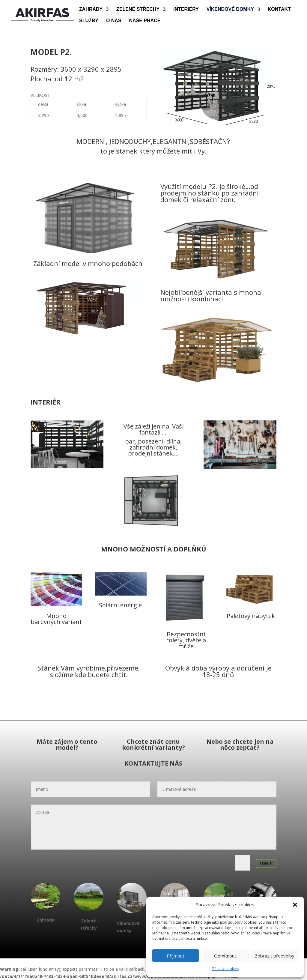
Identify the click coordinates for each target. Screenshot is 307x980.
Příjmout (176, 956)
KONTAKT (279, 9)
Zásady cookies (225, 969)
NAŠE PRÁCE (145, 21)
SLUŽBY (89, 21)
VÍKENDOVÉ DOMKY (230, 9)
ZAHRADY (91, 9)
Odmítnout (225, 956)
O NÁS (114, 21)
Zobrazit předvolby (275, 956)
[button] (295, 905)
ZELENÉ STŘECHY (138, 9)
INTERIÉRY (186, 9)
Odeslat (266, 863)
